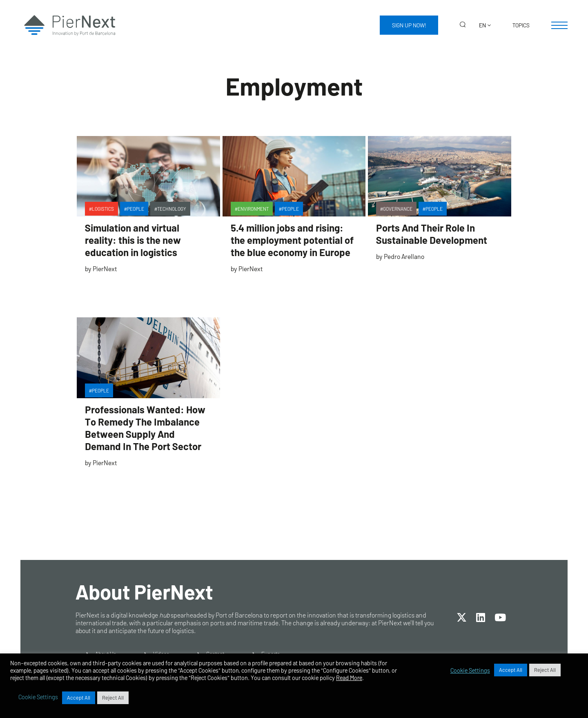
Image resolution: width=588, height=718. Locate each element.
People (136, 209)
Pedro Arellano (404, 256)
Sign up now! (409, 25)
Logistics (103, 209)
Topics (521, 25)
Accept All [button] (511, 670)
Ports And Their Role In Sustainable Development (432, 234)
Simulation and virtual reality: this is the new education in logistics (133, 240)
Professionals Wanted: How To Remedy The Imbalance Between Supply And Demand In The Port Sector (145, 428)
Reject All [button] (545, 670)
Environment (253, 209)
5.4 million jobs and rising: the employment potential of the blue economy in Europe (292, 240)
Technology (172, 209)
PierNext (105, 269)
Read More (349, 678)
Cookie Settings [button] (470, 670)
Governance (398, 209)
